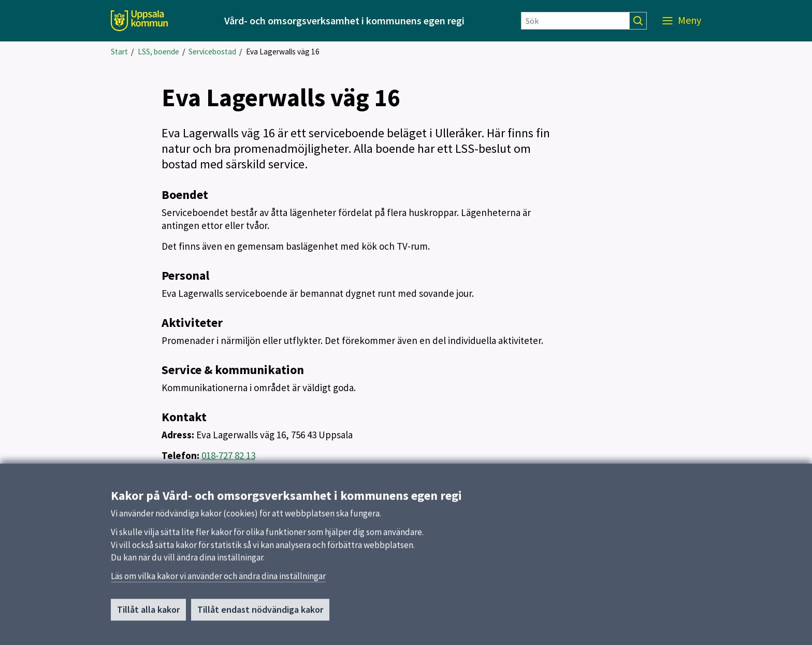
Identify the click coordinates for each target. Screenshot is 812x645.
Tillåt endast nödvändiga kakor (260, 616)
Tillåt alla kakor (148, 616)
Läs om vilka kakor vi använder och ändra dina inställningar (218, 583)
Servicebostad (212, 52)
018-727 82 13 (228, 455)
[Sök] (575, 21)
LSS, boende (158, 52)
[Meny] (682, 21)
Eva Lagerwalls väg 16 (283, 52)
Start (119, 52)
